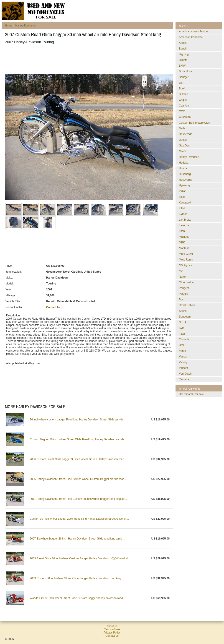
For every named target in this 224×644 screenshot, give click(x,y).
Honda (183, 168)
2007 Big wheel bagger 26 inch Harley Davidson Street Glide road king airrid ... (78, 539)
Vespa (183, 357)
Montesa (184, 248)
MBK (182, 242)
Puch (182, 300)
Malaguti (184, 237)
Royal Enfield (187, 305)
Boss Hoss (185, 71)
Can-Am (184, 106)
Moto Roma (186, 260)
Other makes (187, 282)
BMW (182, 66)
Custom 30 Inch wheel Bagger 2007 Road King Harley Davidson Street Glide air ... (80, 519)
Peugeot (184, 288)
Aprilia (183, 43)
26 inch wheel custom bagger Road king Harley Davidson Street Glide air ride (77, 420)
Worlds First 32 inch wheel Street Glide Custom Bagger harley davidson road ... (78, 598)
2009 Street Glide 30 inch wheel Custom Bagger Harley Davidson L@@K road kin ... (81, 558)
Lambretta (185, 220)
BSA (182, 83)
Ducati (183, 140)
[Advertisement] (88, 59)
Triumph (184, 339)
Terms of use (112, 629)
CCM (182, 111)
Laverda (184, 225)
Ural (181, 345)
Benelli (183, 49)
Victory (183, 362)
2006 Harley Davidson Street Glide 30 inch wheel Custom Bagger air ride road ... (79, 479)
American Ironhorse (191, 37)
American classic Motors (194, 31)
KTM (182, 208)
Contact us (112, 636)
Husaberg (185, 174)
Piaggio (183, 294)
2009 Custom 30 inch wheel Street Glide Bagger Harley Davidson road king (75, 578)
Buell (182, 89)
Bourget (184, 77)
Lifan (182, 231)
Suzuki (183, 322)
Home (9, 26)
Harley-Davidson (25, 26)
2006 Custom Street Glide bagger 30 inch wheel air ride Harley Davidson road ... (79, 459)
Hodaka (184, 163)
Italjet (182, 197)
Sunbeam (185, 317)
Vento (182, 351)
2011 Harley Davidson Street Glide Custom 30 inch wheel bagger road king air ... (79, 499)
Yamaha (184, 379)
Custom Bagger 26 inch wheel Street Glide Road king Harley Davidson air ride (77, 439)
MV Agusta (186, 265)
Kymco (183, 214)
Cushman (185, 117)
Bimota (183, 60)
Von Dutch (185, 374)
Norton (183, 277)
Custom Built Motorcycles (194, 123)
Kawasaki (185, 203)
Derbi (182, 128)
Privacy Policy (112, 633)
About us (112, 626)
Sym (182, 328)
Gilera (183, 151)
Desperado (186, 134)
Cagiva (183, 100)
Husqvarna (186, 180)
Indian (183, 191)
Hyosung (184, 185)
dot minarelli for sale (191, 394)
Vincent (183, 368)
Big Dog (184, 54)
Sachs (183, 311)
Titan (182, 334)
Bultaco (183, 94)
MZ (181, 271)
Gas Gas (184, 146)
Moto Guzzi (186, 254)
